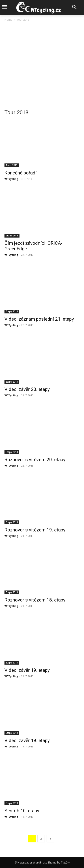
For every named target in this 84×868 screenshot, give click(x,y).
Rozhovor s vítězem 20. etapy (35, 460)
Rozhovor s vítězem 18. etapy (35, 600)
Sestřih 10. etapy (22, 811)
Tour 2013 (12, 165)
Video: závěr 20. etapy (27, 389)
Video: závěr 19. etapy (27, 670)
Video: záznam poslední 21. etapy (39, 319)
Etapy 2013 (12, 311)
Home (8, 20)
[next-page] (50, 839)
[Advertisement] (42, 67)
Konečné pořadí (21, 173)
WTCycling (11, 179)
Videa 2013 (12, 236)
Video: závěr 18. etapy (27, 740)
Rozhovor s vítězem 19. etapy (35, 530)
